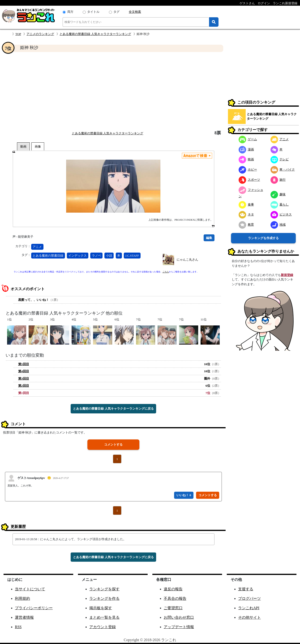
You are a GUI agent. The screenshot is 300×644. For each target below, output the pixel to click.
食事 (246, 204)
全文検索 (135, 12)
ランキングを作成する (263, 238)
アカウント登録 (103, 627)
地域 (278, 225)
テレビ (280, 159)
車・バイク (283, 169)
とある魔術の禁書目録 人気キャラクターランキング (95, 34)
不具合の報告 (175, 598)
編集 (209, 238)
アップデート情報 (179, 627)
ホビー (248, 169)
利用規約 (22, 598)
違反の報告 (173, 589)
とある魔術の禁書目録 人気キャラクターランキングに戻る (113, 409)
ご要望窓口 (173, 608)
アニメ (37, 247)
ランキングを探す (104, 589)
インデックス (77, 256)
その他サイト (249, 617)
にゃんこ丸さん (187, 260)
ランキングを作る (104, 598)
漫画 (246, 149)
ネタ (246, 214)
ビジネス (281, 214)
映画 (246, 159)
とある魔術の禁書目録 (48, 256)
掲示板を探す (101, 608)
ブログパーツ (249, 598)
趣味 (278, 194)
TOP (18, 34)
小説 (109, 256)
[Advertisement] (113, 91)
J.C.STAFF (132, 256)
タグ (116, 12)
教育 (246, 225)
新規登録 (287, 275)
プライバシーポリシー (34, 608)
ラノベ (96, 256)
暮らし (280, 204)
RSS (18, 627)
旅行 (278, 180)
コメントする (113, 445)
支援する (246, 589)
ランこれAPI (249, 608)
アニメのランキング (40, 34)
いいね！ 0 (184, 495)
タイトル (93, 12)
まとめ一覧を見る (104, 617)
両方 (70, 12)
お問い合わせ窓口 (179, 617)
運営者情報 (24, 617)
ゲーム (248, 139)
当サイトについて (30, 589)
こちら (166, 272)
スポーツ (249, 180)
